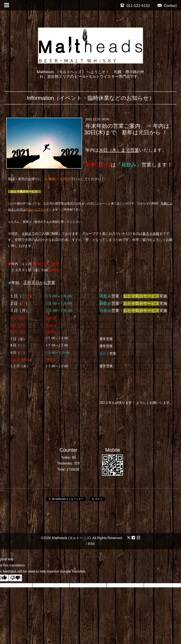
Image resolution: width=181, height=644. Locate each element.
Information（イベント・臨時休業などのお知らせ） (90, 98)
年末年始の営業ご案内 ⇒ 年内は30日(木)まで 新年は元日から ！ (127, 129)
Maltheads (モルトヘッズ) (71, 538)
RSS (91, 544)
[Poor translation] (15, 578)
